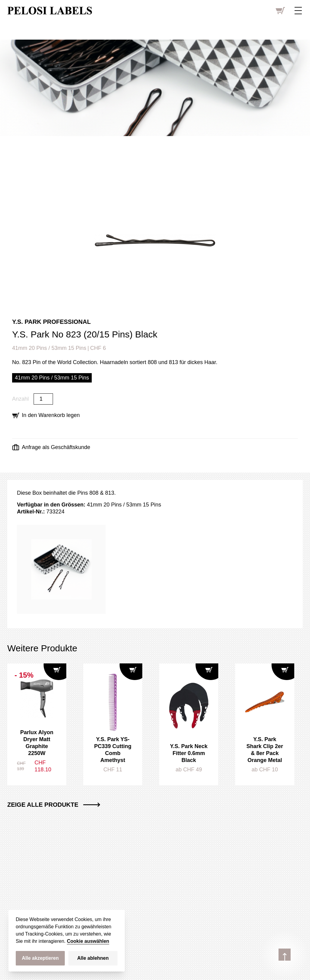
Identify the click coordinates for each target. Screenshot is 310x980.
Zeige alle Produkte (54, 805)
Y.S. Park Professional (51, 322)
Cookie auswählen (88, 941)
